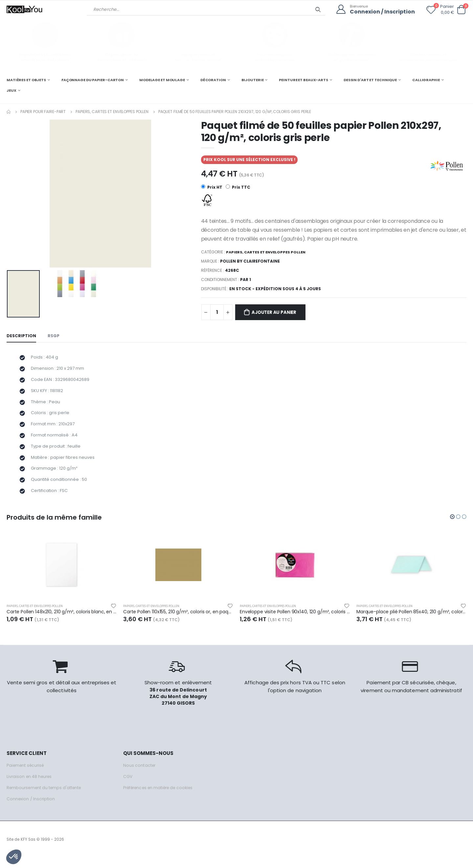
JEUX (11, 90)
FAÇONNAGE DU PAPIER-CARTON (93, 80)
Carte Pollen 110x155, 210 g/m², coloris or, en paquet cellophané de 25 (178, 622)
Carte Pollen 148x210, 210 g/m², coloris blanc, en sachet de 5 (62, 622)
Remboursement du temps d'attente (46, 798)
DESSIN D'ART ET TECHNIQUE (370, 80)
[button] (461, 10)
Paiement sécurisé (27, 775)
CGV (128, 787)
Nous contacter (140, 775)
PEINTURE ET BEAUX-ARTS (304, 80)
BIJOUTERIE (253, 80)
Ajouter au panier (277, 313)
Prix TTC (238, 187)
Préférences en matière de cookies (162, 798)
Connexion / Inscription (381, 12)
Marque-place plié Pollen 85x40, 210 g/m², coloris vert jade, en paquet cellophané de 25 (411, 622)
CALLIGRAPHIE (426, 80)
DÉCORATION (213, 80)
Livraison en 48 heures (31, 787)
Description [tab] (22, 336)
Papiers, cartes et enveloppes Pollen (112, 111)
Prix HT (212, 187)
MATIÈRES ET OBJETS (26, 80)
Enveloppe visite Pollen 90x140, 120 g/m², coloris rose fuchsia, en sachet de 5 (295, 622)
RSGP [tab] (55, 336)
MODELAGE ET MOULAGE (162, 80)
